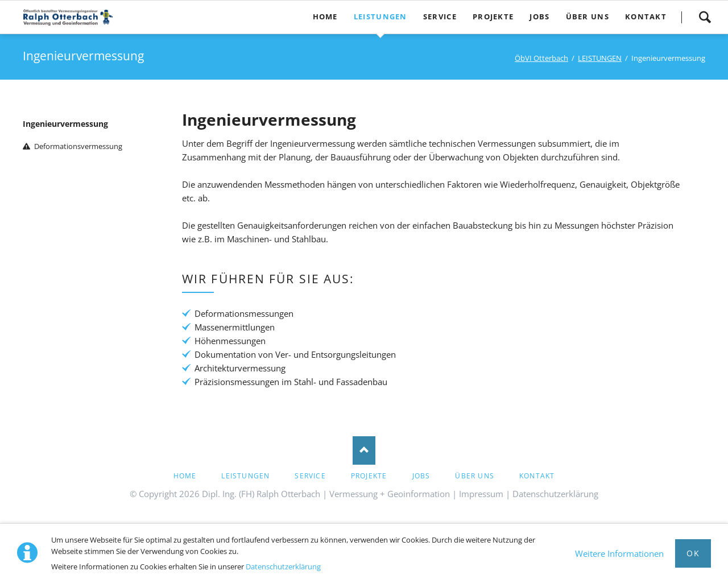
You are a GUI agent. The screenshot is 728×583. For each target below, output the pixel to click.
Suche (705, 17)
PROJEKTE (369, 476)
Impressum (481, 494)
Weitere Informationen (619, 553)
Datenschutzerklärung (283, 567)
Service (310, 476)
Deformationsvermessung (78, 146)
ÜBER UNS (475, 476)
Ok (693, 553)
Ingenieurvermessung (65, 124)
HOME (185, 476)
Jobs (421, 476)
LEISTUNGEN (600, 58)
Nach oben (364, 450)
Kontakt (537, 476)
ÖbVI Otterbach (541, 58)
